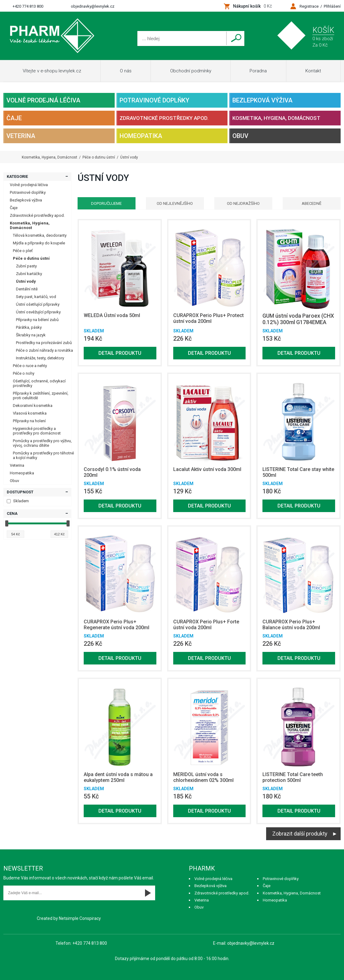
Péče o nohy (24, 373)
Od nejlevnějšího (175, 203)
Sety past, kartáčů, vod (36, 297)
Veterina (21, 136)
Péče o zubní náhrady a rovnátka (44, 350)
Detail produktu (120, 353)
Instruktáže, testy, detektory (40, 358)
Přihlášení (332, 6)
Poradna (258, 71)
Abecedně (312, 203)
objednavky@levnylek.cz (93, 6)
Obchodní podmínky (191, 71)
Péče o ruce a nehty (30, 366)
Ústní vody (26, 281)
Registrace (309, 6)
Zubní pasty (26, 266)
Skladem (18, 501)
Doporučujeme (106, 203)
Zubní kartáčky (29, 274)
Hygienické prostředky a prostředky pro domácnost (37, 431)
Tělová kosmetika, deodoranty (40, 235)
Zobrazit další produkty (300, 834)
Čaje (14, 118)
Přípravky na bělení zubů (37, 320)
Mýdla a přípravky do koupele (39, 243)
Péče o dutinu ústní (31, 258)
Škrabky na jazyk (31, 335)
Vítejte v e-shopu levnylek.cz (52, 71)
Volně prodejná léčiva (43, 100)
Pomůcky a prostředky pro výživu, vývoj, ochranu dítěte (42, 443)
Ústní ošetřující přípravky (38, 304)
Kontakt (313, 71)
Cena (12, 513)
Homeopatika (141, 136)
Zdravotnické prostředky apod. (164, 118)
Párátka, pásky (29, 327)
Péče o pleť (23, 251)
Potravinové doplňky (154, 100)
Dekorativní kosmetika (33, 406)
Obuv (240, 136)
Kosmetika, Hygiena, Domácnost (276, 118)
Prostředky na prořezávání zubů (44, 343)
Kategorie (17, 176)
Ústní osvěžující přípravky (38, 312)
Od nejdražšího (243, 203)
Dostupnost (20, 492)
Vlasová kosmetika (30, 413)
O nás (126, 71)
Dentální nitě (27, 289)
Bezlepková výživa (262, 100)
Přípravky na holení (29, 421)
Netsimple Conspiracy (80, 918)
